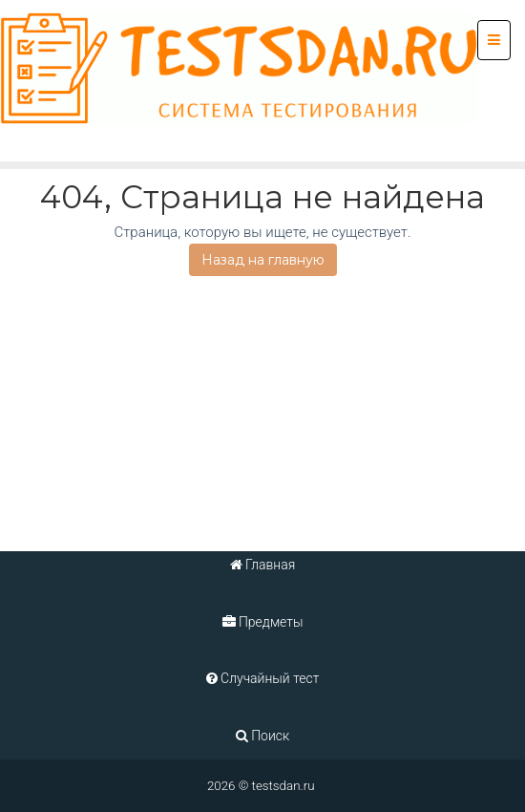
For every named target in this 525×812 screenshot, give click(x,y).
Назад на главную (263, 260)
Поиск (263, 736)
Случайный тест (263, 678)
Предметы (263, 622)
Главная (263, 565)
